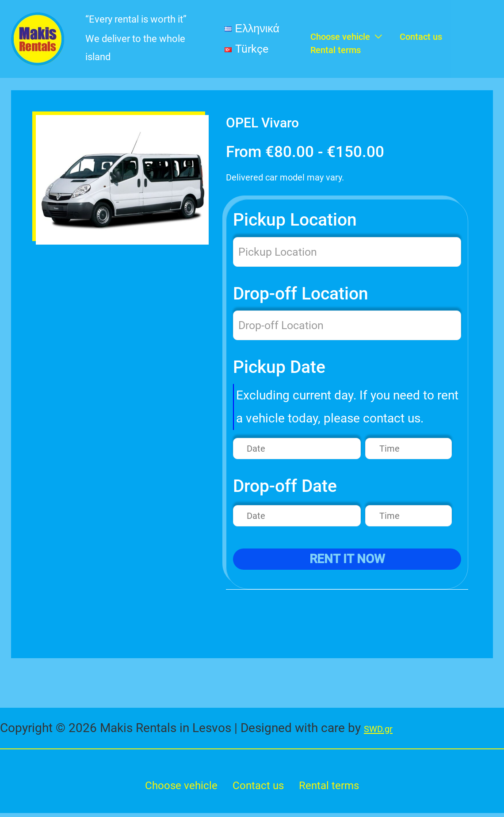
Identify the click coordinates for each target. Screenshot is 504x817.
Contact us (259, 788)
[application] (376, 23)
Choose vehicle (176, 788)
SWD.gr (384, 728)
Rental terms (336, 788)
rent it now (347, 559)
